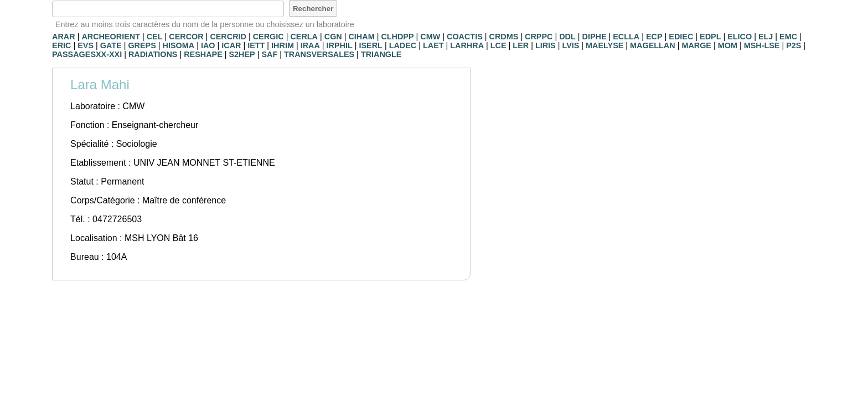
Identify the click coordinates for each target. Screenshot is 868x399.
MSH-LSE (762, 45)
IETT (256, 45)
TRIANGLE (381, 54)
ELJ (766, 37)
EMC (788, 37)
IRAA (310, 45)
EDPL (710, 37)
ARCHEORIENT (111, 37)
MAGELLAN (653, 45)
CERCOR (186, 37)
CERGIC (268, 37)
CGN (333, 37)
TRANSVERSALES (319, 54)
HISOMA (179, 45)
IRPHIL (340, 45)
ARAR (64, 37)
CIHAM (361, 37)
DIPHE (595, 37)
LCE (498, 45)
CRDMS (504, 37)
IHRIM (283, 45)
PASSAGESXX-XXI (87, 54)
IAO (208, 45)
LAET (433, 45)
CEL (155, 37)
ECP (654, 37)
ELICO (740, 37)
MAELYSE (604, 45)
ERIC (61, 45)
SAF (269, 54)
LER (521, 45)
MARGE (696, 45)
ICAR (231, 45)
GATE (111, 45)
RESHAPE (203, 54)
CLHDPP (397, 37)
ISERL (371, 45)
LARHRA (467, 45)
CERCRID (228, 37)
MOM (728, 45)
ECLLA (626, 37)
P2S (794, 45)
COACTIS (465, 37)
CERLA (304, 37)
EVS (86, 45)
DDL (567, 37)
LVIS (570, 45)
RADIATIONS (153, 54)
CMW (430, 37)
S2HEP (242, 54)
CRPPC (539, 37)
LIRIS (546, 45)
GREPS (142, 45)
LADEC (403, 45)
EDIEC (681, 37)
